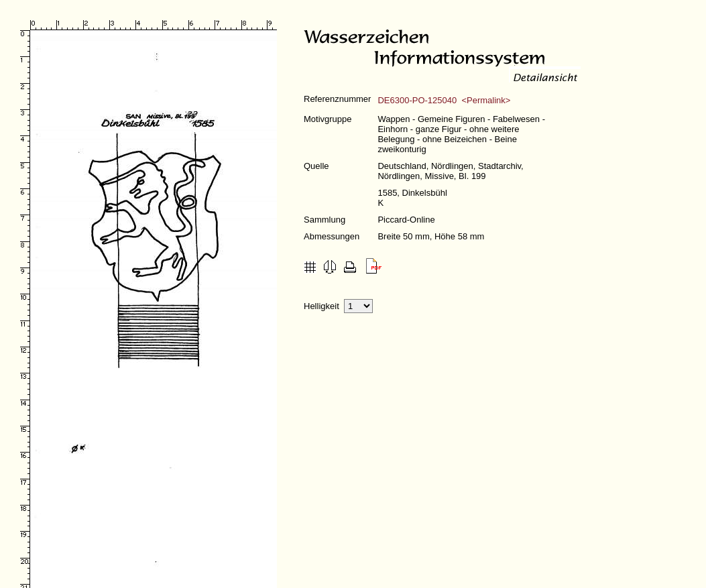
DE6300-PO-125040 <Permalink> (444, 100)
